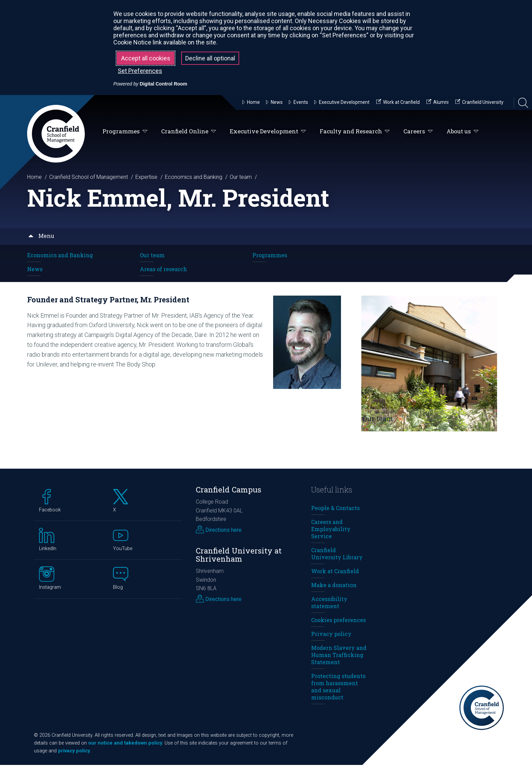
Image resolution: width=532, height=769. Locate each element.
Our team (241, 177)
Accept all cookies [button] (146, 58)
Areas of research (163, 269)
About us (463, 132)
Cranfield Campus (229, 494)
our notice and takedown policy (125, 747)
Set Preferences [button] (140, 71)
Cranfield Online (189, 132)
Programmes (125, 132)
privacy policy (74, 755)
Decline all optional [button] (210, 58)
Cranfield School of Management (89, 177)
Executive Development (268, 132)
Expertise (146, 177)
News (35, 269)
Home (34, 177)
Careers (418, 132)
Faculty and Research (355, 132)
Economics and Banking (194, 177)
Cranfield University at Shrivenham (239, 559)
